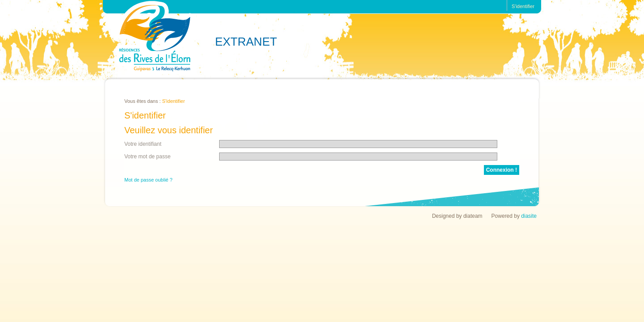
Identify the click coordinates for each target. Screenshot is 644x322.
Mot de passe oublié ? (148, 180)
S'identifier (523, 6)
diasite (529, 216)
